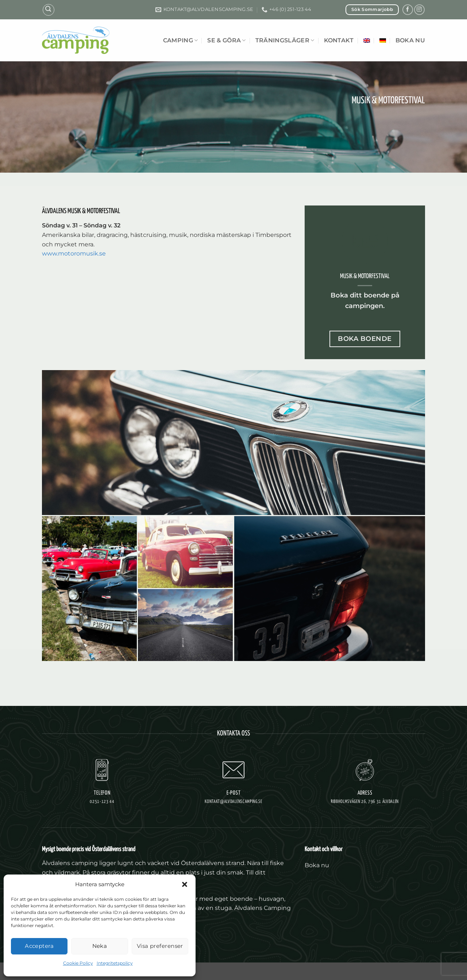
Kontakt (339, 40)
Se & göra (226, 41)
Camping (181, 41)
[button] (185, 884)
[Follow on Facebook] (408, 10)
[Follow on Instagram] (419, 10)
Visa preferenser (160, 946)
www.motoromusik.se (74, 253)
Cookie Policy (78, 963)
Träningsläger (285, 41)
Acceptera (39, 946)
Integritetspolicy (115, 963)
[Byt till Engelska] (367, 41)
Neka (100, 946)
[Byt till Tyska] (383, 41)
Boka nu (410, 40)
